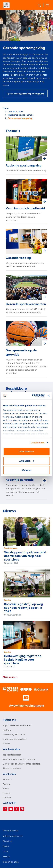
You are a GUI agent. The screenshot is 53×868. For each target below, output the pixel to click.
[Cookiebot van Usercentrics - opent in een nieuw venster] (33, 396)
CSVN (6, 852)
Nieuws (7, 743)
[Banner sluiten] (49, 396)
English (6, 846)
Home (6, 108)
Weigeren (26, 470)
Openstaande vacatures (15, 739)
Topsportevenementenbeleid (18, 725)
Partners (7, 730)
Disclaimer (8, 841)
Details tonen (38, 442)
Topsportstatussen (12, 755)
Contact (7, 798)
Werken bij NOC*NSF (14, 734)
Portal (6, 788)
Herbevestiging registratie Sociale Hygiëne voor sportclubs (23, 660)
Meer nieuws (11, 677)
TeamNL (7, 857)
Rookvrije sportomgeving (24, 166)
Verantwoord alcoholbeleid (25, 208)
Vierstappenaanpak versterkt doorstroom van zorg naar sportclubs (25, 556)
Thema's (7, 779)
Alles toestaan (27, 451)
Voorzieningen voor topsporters (19, 759)
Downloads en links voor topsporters (21, 764)
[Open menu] (47, 5)
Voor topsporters (11, 749)
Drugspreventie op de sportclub (21, 353)
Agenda (7, 784)
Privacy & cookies (11, 831)
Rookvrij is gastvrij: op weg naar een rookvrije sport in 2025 (23, 608)
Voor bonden (9, 774)
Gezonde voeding (18, 258)
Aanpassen (27, 461)
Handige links (10, 720)
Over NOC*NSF (15, 111)
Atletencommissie (12, 768)
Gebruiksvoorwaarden (13, 836)
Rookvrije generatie (20, 480)
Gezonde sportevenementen (26, 304)
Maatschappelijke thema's (21, 115)
